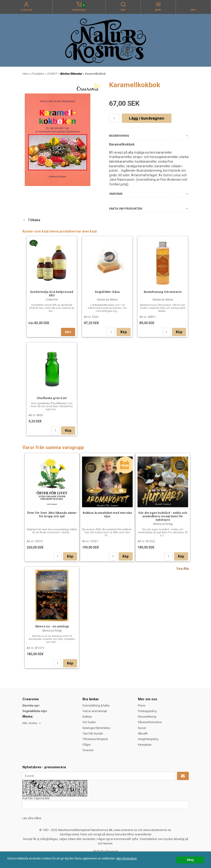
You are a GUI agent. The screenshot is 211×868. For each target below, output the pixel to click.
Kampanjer (145, 745)
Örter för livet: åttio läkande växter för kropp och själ (52, 515)
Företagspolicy (147, 711)
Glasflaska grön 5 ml (52, 398)
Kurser (142, 728)
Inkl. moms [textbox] (30, 723)
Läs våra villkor (32, 818)
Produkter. (38, 74)
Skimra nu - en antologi (52, 626)
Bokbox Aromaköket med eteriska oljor (107, 515)
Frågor (87, 745)
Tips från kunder (93, 734)
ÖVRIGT (53, 74)
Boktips (87, 717)
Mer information (127, 859)
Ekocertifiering (147, 717)
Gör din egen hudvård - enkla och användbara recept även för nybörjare (163, 516)
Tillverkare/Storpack (95, 739)
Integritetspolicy (148, 739)
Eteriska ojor (31, 706)
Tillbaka (31, 220)
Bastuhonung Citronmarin (163, 292)
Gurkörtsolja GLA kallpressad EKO (52, 294)
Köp (124, 332)
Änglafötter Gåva (107, 292)
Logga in (26, 10)
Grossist (88, 750)
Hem (26, 74)
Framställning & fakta (96, 706)
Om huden (89, 722)
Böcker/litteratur (72, 74)
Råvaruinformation (150, 722)
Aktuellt (143, 734)
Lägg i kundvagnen (147, 118)
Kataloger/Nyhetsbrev (96, 728)
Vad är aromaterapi (95, 711)
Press (142, 706)
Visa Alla (183, 569)
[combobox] (32, 723)
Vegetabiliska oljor (35, 711)
